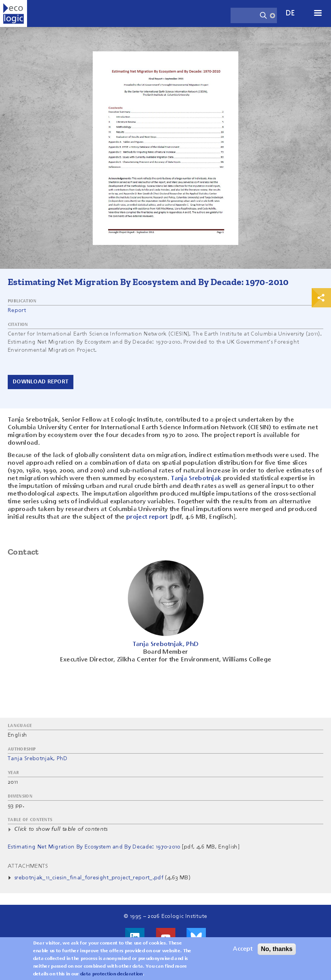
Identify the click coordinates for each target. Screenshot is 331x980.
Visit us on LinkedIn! (135, 938)
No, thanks (277, 951)
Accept (243, 951)
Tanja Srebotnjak (196, 479)
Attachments (28, 866)
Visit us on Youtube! (166, 938)
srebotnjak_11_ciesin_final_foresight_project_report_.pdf (89, 878)
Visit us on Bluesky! (196, 938)
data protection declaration (112, 976)
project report (147, 517)
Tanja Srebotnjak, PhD (38, 759)
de (290, 13)
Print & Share (321, 298)
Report (17, 310)
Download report (41, 382)
